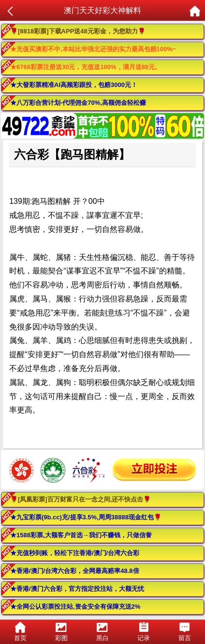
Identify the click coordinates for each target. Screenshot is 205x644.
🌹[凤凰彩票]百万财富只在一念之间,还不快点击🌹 (81, 499)
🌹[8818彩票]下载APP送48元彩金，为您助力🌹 (78, 31)
